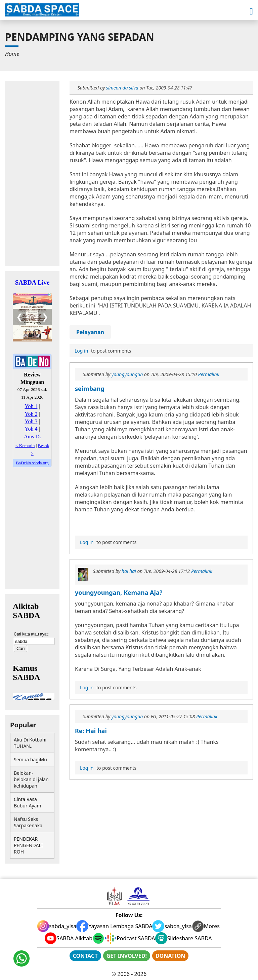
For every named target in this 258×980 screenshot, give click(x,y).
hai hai (129, 571)
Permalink (208, 374)
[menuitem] (12, 54)
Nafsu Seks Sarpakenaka (28, 822)
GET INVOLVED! (127, 956)
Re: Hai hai (91, 731)
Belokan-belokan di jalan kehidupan (31, 779)
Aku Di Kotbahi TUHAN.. (30, 743)
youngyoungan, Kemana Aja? (119, 592)
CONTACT (85, 956)
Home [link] (12, 54)
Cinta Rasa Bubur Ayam (27, 802)
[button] (251, 12)
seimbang (90, 389)
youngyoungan (127, 374)
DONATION (170, 956)
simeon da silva (122, 88)
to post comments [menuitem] (102, 351)
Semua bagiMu (30, 759)
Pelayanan (90, 332)
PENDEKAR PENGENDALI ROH (28, 845)
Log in (81, 351)
